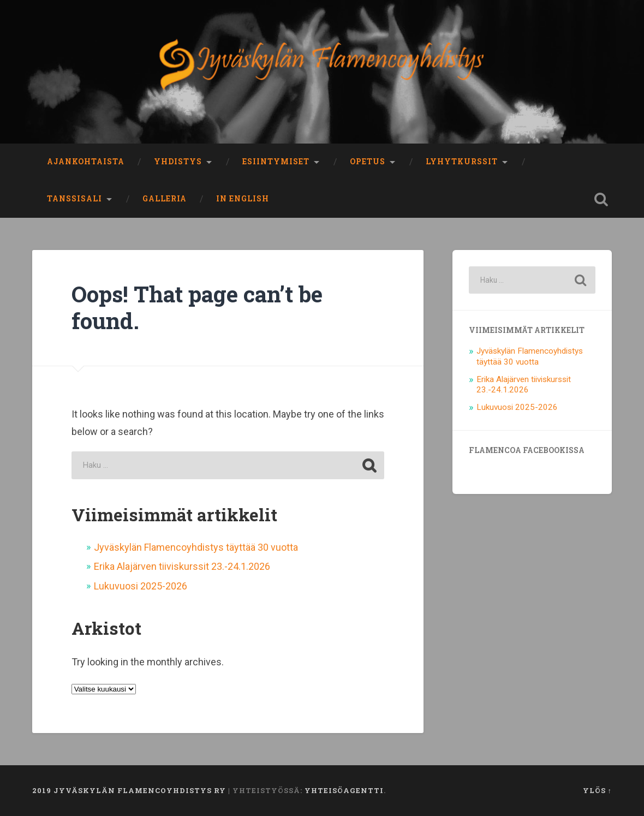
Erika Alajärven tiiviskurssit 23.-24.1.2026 (182, 566)
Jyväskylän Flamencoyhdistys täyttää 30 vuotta (196, 547)
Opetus (368, 162)
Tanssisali (74, 199)
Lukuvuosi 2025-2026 (141, 586)
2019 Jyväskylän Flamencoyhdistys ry (129, 790)
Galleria (165, 199)
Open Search (601, 199)
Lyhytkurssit (462, 162)
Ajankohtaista (86, 162)
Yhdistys (178, 162)
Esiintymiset (276, 162)
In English (243, 199)
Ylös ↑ (597, 790)
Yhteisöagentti (344, 790)
